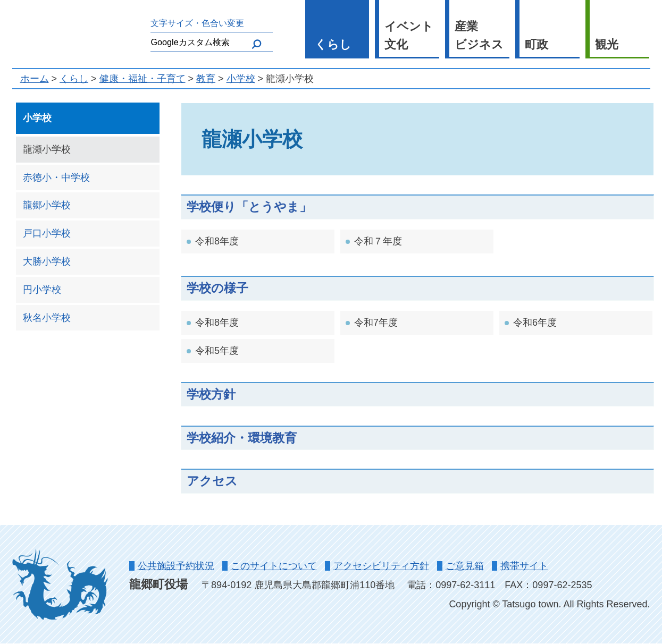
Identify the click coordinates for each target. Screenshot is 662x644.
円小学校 (42, 290)
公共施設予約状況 (176, 566)
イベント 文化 (409, 36)
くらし (333, 44)
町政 (537, 44)
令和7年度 (376, 323)
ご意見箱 (465, 566)
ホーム (35, 79)
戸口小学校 (47, 233)
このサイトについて (274, 566)
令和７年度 (378, 241)
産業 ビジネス (479, 36)
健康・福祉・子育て (143, 79)
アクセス (212, 481)
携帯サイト (524, 566)
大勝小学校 (47, 261)
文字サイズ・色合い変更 (197, 23)
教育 (206, 79)
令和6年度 (535, 323)
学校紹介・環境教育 (242, 438)
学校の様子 (217, 288)
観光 (607, 44)
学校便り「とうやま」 (249, 207)
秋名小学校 (47, 318)
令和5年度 (217, 351)
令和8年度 (217, 241)
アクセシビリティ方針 (381, 566)
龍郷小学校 (47, 205)
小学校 (241, 79)
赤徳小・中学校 (56, 177)
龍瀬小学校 (47, 149)
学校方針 (211, 394)
